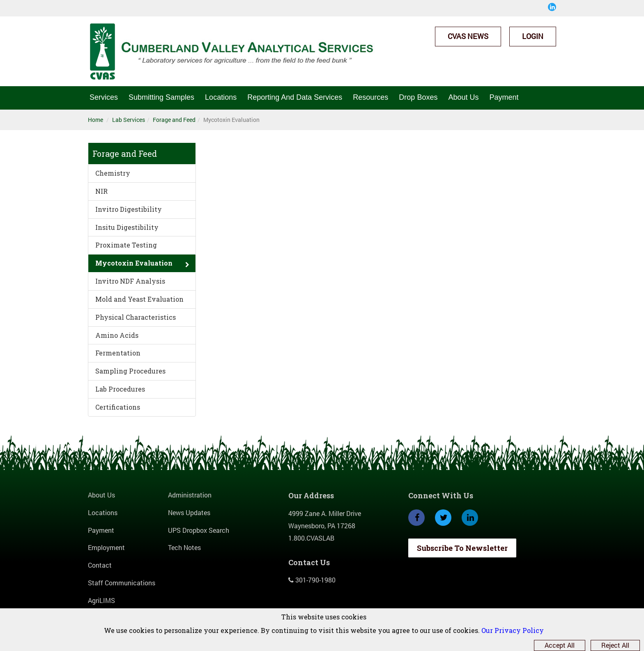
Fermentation (118, 353)
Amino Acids (117, 335)
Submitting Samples (161, 97)
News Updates (189, 512)
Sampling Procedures (130, 371)
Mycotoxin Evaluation (134, 263)
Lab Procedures (120, 389)
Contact (100, 565)
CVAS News (468, 36)
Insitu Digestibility (127, 227)
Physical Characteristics (136, 317)
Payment (504, 97)
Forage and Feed (174, 120)
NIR (101, 191)
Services (104, 97)
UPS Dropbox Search (199, 530)
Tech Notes (184, 547)
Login (533, 36)
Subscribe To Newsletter (462, 548)
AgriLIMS (101, 600)
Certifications (118, 407)
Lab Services (129, 120)
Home (95, 120)
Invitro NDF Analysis (130, 281)
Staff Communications (122, 583)
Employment (106, 547)
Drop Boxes (418, 97)
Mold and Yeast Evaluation (139, 299)
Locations (221, 97)
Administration (190, 495)
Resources (370, 97)
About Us (463, 97)
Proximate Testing (126, 245)
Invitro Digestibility (129, 209)
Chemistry (113, 173)
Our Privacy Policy (513, 630)
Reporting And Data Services (295, 97)
